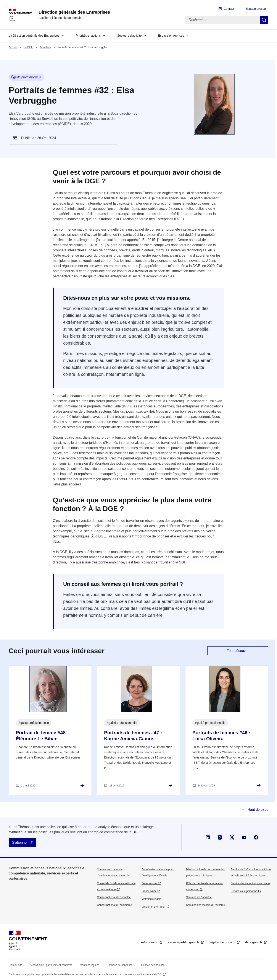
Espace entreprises (171, 36)
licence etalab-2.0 (151, 974)
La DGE (28, 47)
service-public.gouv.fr (184, 942)
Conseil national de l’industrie (114, 897)
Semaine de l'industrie (199, 897)
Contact (229, 9)
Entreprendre (149, 883)
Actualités (45, 47)
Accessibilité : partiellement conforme (51, 965)
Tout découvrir (238, 651)
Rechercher (264, 20)
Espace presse (256, 9)
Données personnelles (120, 965)
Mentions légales (90, 965)
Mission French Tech (153, 907)
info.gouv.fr (150, 942)
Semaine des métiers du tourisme (205, 905)
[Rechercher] (222, 20)
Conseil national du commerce (114, 905)
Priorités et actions (88, 36)
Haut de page (257, 810)
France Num (149, 891)
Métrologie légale (151, 899)
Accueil (13, 47)
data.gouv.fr (254, 942)
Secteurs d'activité (129, 36)
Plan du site (15, 965)
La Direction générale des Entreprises (34, 36)
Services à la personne (244, 891)
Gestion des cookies (153, 965)
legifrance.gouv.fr (222, 942)
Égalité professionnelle (27, 77)
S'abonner (20, 842)
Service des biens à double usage (250, 883)
